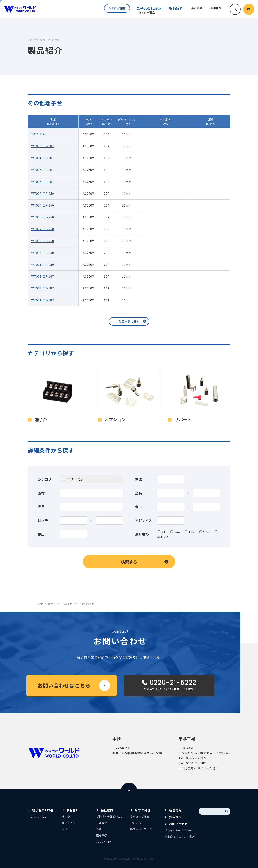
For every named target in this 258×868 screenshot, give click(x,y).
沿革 (99, 829)
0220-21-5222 (196, 758)
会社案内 (107, 810)
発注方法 (136, 823)
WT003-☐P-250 (43, 253)
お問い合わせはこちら (64, 685)
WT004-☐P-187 (43, 158)
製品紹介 (73, 810)
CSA (177, 532)
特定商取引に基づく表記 (180, 836)
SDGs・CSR (104, 841)
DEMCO (163, 537)
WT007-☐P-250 (43, 229)
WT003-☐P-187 (43, 146)
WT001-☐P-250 (43, 264)
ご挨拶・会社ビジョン (110, 817)
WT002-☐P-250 (43, 193)
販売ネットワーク (141, 829)
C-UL (207, 532)
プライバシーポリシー (178, 830)
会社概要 (102, 823)
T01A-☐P (38, 134)
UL (164, 532)
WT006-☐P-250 (43, 217)
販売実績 (102, 835)
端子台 (66, 817)
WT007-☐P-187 (43, 276)
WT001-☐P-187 (43, 300)
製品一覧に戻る (129, 321)
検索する (129, 562)
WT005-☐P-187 (43, 170)
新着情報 (175, 810)
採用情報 (175, 817)
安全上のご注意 (140, 817)
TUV (192, 532)
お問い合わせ (178, 824)
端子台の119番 (145, 10)
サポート (67, 829)
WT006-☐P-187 (43, 182)
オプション (69, 823)
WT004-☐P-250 (43, 205)
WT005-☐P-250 (43, 241)
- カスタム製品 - (38, 817)
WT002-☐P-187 (43, 288)
